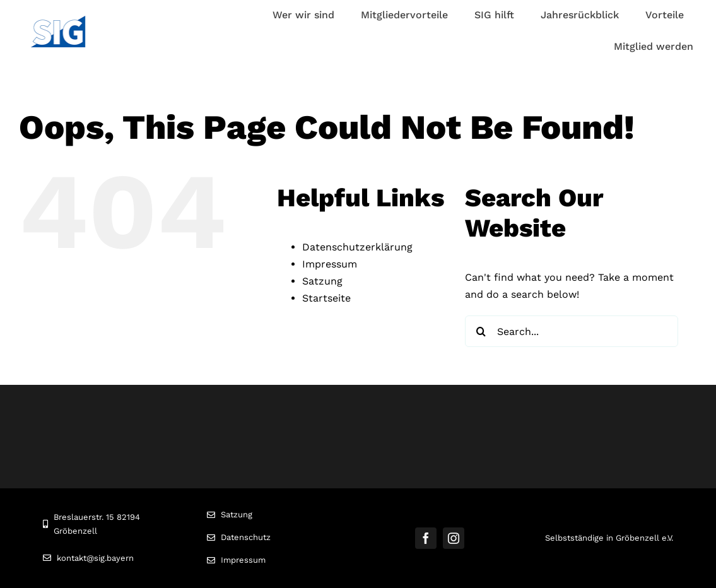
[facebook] (426, 538)
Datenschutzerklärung (357, 247)
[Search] (481, 331)
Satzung (322, 281)
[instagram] (454, 538)
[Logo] (58, 21)
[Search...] (572, 331)
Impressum (330, 264)
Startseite (326, 298)
